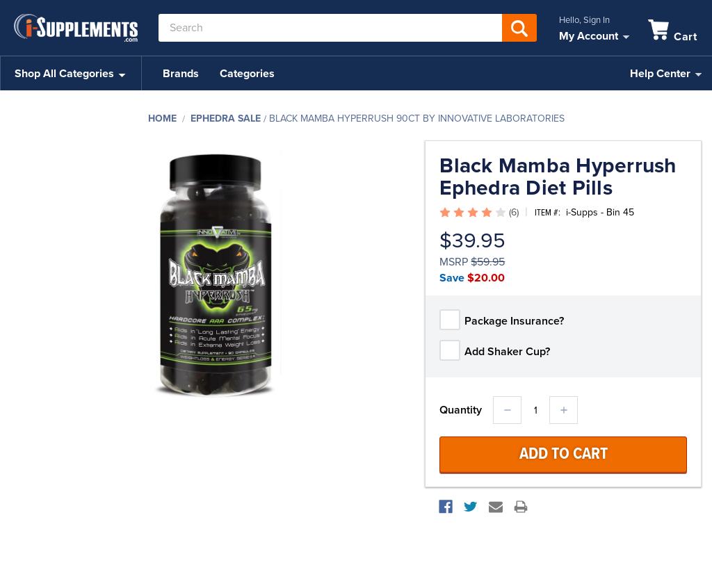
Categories (247, 74)
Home (162, 119)
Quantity (461, 410)
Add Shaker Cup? (507, 352)
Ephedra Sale (226, 119)
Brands (181, 74)
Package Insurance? (514, 321)
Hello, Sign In (584, 20)
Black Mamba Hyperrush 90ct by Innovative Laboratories (417, 119)
